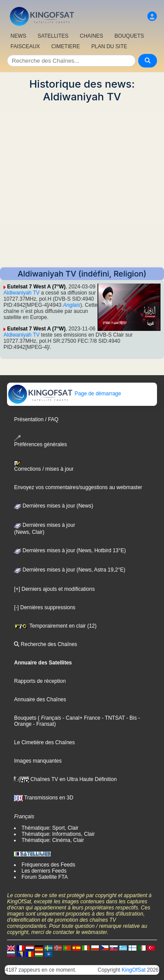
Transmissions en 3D (44, 798)
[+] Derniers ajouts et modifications (54, 589)
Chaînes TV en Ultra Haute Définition (65, 779)
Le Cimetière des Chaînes (44, 742)
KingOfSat (134, 970)
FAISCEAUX (25, 46)
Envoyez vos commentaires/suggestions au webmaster (78, 487)
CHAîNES (91, 36)
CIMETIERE (65, 46)
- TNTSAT (112, 718)
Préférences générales (40, 441)
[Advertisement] (82, 185)
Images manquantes (38, 761)
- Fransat (43, 724)
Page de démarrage (64, 394)
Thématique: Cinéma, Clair (53, 840)
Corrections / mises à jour (44, 466)
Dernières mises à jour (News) (54, 506)
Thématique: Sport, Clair (50, 828)
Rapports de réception (40, 681)
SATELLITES (53, 36)
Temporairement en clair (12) (55, 626)
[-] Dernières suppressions (45, 607)
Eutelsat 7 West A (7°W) (36, 287)
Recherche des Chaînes (45, 644)
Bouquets (25, 718)
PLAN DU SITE (109, 46)
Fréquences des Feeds (48, 865)
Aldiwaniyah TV (22, 293)
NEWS (18, 36)
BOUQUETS (129, 36)
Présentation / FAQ (36, 419)
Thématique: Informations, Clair (58, 834)
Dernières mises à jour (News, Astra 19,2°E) (70, 570)
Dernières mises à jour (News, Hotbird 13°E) (70, 550)
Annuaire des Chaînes (40, 699)
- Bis (131, 718)
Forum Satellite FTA (45, 877)
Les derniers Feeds (44, 871)
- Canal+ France (81, 718)
